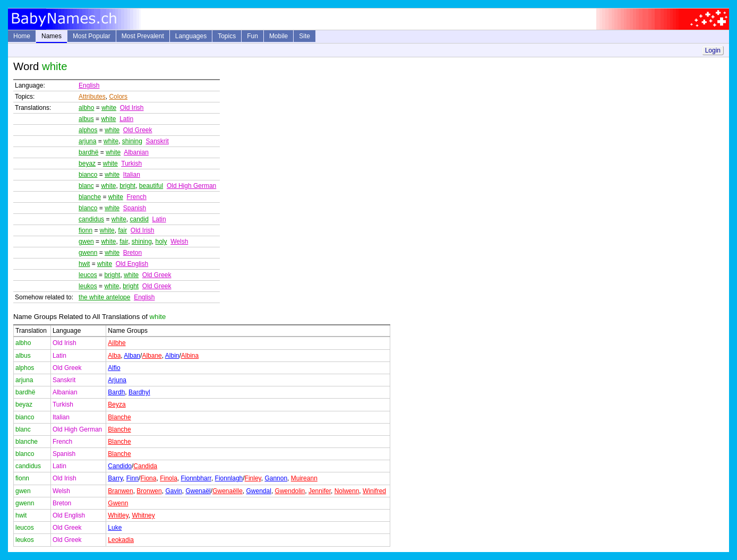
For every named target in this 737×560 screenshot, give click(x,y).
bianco (88, 175)
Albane (152, 356)
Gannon (276, 478)
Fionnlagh (229, 478)
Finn (132, 478)
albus (86, 119)
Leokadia (121, 540)
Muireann (304, 478)
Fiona (148, 478)
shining (132, 141)
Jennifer (320, 491)
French (136, 197)
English (89, 85)
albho (86, 108)
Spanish (135, 208)
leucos (88, 275)
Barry (115, 478)
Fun (252, 36)
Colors (118, 97)
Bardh (116, 392)
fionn (85, 230)
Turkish (131, 163)
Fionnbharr (196, 478)
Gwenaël (198, 491)
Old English (132, 264)
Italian (132, 175)
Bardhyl (139, 392)
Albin (172, 356)
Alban (132, 356)
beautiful (151, 186)
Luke (115, 528)
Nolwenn (347, 491)
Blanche (119, 417)
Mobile (278, 36)
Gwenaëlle (228, 491)
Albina (190, 356)
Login (713, 50)
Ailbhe (117, 343)
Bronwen (149, 491)
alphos (88, 130)
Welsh (179, 242)
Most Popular (92, 36)
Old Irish (132, 108)
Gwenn (118, 503)
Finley (253, 478)
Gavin (173, 491)
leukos (88, 286)
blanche (90, 197)
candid (139, 219)
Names (52, 36)
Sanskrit (157, 141)
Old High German (191, 186)
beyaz (87, 163)
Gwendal (259, 491)
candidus (91, 219)
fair (122, 230)
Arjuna (117, 380)
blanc (86, 186)
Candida (145, 466)
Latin (126, 119)
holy (161, 242)
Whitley (118, 515)
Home (22, 36)
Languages (191, 36)
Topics (227, 36)
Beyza (117, 404)
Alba (114, 356)
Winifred (374, 491)
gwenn (88, 253)
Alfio (114, 368)
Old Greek (138, 130)
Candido (120, 466)
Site (305, 36)
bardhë (88, 152)
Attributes (92, 97)
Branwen (120, 491)
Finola (169, 478)
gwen (86, 242)
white (109, 108)
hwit (84, 264)
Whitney (143, 515)
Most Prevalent (143, 36)
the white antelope (104, 297)
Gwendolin (290, 491)
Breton (132, 253)
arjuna (87, 141)
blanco (88, 208)
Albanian (136, 152)
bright (127, 186)
